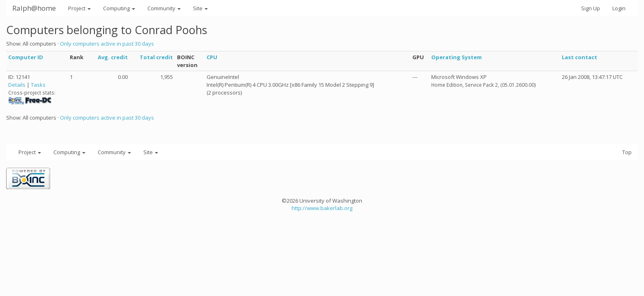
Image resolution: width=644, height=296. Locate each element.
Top (627, 152)
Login (619, 8)
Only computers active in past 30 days (107, 44)
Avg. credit (113, 57)
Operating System (457, 57)
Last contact (580, 57)
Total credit (156, 57)
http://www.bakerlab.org (322, 208)
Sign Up (591, 8)
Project (79, 8)
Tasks (38, 85)
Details (17, 85)
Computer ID (26, 57)
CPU (212, 57)
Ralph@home (34, 8)
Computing (119, 8)
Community (164, 8)
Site (200, 8)
